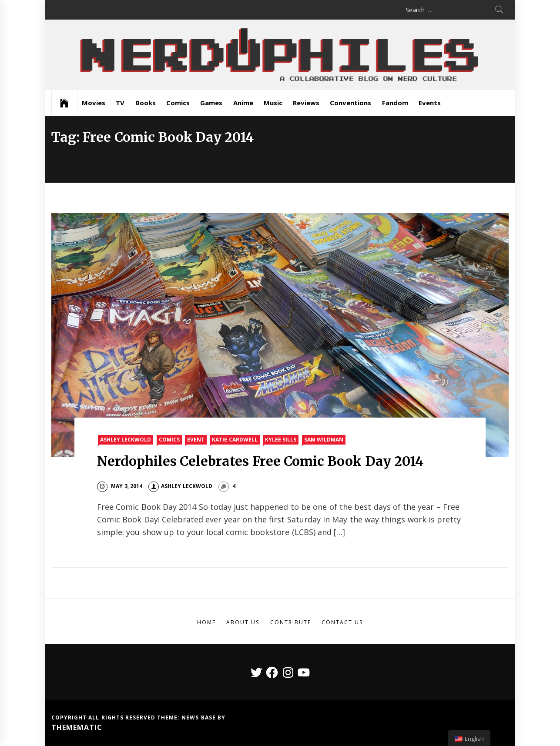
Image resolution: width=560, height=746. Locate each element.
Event (196, 440)
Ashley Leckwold (126, 440)
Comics (178, 103)
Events (430, 103)
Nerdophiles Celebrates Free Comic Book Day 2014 (260, 461)
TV (120, 103)
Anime (243, 103)
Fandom (395, 103)
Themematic (77, 727)
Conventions (350, 103)
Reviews (306, 103)
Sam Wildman (324, 440)
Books (146, 103)
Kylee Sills (281, 440)
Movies (94, 103)
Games (211, 103)
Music (273, 103)
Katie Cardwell (235, 440)
